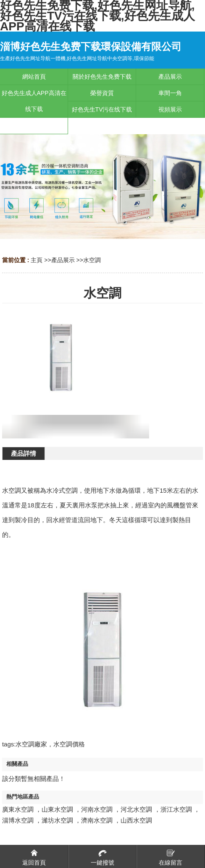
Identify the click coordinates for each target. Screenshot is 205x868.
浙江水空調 (176, 809)
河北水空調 (136, 809)
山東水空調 (57, 809)
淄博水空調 (18, 820)
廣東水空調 (18, 809)
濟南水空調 (97, 820)
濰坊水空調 (57, 820)
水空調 (92, 260)
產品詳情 (24, 453)
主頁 (37, 260)
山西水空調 (136, 820)
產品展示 (63, 260)
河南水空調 (97, 809)
